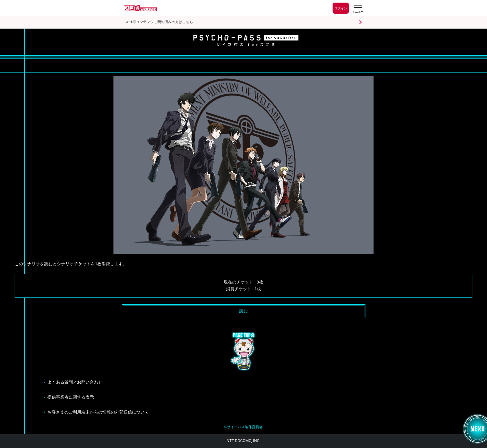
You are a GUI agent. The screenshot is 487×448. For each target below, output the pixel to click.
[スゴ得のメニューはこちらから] (358, 9)
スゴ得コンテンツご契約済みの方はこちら (159, 22)
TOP (243, 351)
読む (243, 311)
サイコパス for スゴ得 (246, 40)
